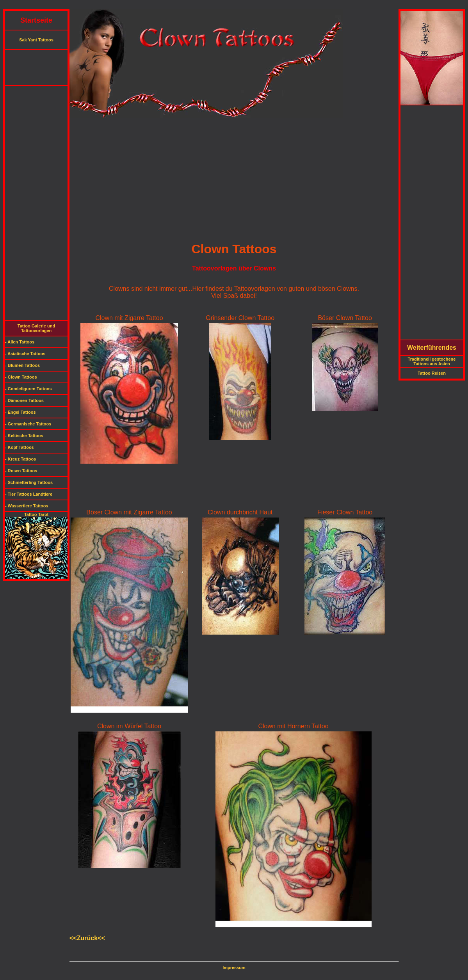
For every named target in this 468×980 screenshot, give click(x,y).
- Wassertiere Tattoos (27, 506)
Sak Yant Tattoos (36, 40)
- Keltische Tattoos (24, 436)
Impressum (234, 968)
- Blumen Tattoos (22, 365)
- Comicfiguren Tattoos (28, 389)
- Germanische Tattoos (28, 424)
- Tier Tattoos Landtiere (29, 494)
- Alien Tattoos (20, 342)
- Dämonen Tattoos (24, 400)
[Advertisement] (234, 6)
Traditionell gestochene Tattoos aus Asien (432, 361)
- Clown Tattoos (21, 377)
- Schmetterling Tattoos (29, 482)
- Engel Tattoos (20, 412)
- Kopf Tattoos (20, 447)
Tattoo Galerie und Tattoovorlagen (36, 328)
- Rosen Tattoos (21, 471)
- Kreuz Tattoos (20, 459)
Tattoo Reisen (432, 373)
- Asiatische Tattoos (25, 354)
